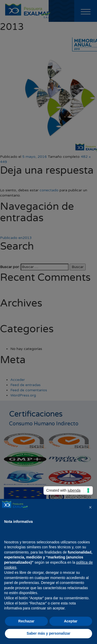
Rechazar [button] (26, 621)
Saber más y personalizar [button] (48, 633)
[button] (90, 507)
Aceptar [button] (71, 621)
